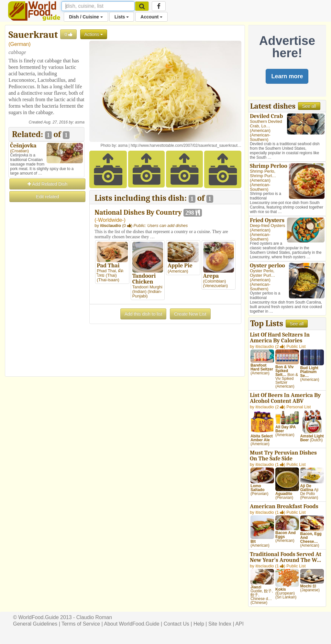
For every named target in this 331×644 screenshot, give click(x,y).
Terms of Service (81, 624)
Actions (94, 34)
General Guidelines (35, 624)
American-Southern (260, 137)
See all (309, 106)
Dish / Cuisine (86, 17)
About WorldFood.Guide (132, 624)
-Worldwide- (110, 220)
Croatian (20, 151)
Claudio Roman (94, 617)
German (20, 44)
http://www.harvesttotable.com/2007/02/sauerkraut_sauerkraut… (186, 145)
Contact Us (177, 624)
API (239, 624)
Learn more (287, 76)
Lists (122, 17)
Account (151, 17)
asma (80, 122)
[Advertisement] (46, 300)
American (260, 130)
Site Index (220, 624)
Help (199, 624)
